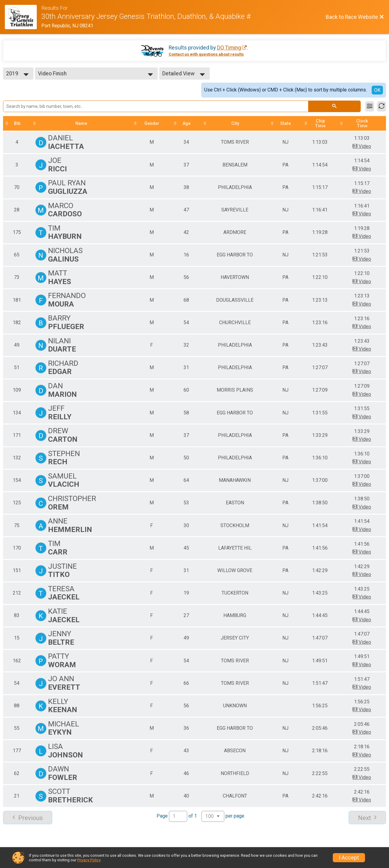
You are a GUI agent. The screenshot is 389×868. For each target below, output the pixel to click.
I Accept (349, 858)
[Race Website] (23, 17)
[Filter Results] (370, 106)
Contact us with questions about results (206, 54)
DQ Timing (229, 48)
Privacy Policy (89, 860)
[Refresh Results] (382, 106)
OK (377, 90)
